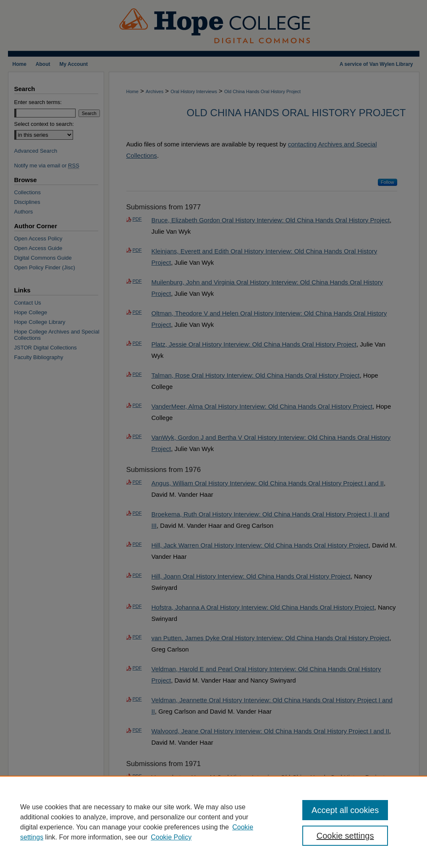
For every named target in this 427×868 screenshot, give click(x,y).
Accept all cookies (345, 810)
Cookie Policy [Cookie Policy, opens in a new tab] (171, 837)
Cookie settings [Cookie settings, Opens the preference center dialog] (345, 836)
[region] (213, 822)
